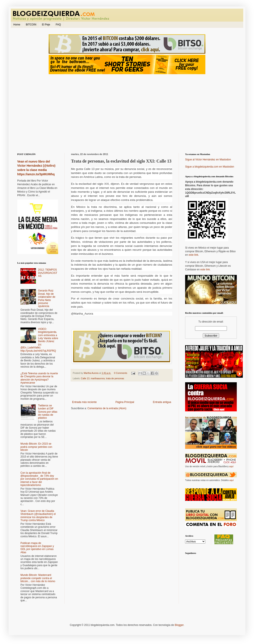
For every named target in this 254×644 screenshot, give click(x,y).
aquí (231, 466)
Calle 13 (85, 378)
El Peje (46, 25)
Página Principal (125, 402)
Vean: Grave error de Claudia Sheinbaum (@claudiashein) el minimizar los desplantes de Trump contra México (38, 516)
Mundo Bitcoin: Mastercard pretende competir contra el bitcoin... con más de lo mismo (38, 578)
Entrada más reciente (84, 402)
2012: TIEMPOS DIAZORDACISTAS (48, 273)
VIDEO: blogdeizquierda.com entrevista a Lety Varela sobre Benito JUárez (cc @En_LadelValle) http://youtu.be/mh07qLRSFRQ (39, 340)
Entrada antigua (162, 402)
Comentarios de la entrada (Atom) (107, 408)
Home (17, 25)
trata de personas (115, 378)
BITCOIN (31, 25)
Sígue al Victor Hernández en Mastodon (208, 160)
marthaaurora (98, 378)
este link (194, 255)
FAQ (58, 25)
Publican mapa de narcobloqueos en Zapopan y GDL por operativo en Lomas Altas (37, 548)
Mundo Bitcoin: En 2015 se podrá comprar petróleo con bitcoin (36, 447)
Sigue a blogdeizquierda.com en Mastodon (210, 167)
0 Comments (121, 373)
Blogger (179, 625)
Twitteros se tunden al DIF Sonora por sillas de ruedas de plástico (48, 412)
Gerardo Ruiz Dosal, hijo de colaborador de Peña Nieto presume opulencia (47, 298)
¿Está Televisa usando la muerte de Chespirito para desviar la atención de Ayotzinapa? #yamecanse (39, 378)
